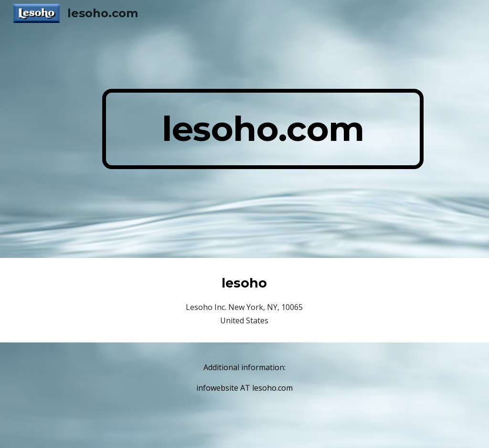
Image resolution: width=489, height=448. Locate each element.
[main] (263, 129)
